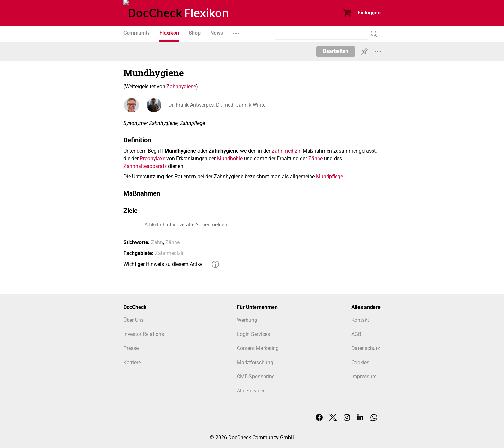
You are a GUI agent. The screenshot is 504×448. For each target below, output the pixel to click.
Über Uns (134, 320)
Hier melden (214, 225)
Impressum (364, 377)
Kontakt (360, 320)
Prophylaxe (153, 158)
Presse (131, 348)
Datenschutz (366, 348)
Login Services (253, 334)
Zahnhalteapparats (145, 166)
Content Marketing (258, 348)
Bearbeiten (336, 51)
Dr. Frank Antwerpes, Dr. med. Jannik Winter (218, 105)
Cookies (360, 362)
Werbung (247, 320)
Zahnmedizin (287, 151)
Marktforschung (255, 362)
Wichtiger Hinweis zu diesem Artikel (164, 264)
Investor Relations (144, 334)
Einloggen (369, 13)
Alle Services (251, 391)
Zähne (315, 158)
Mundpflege (329, 176)
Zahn (157, 242)
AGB (356, 334)
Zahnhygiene (181, 87)
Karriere (132, 362)
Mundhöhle (230, 158)
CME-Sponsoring (256, 377)
